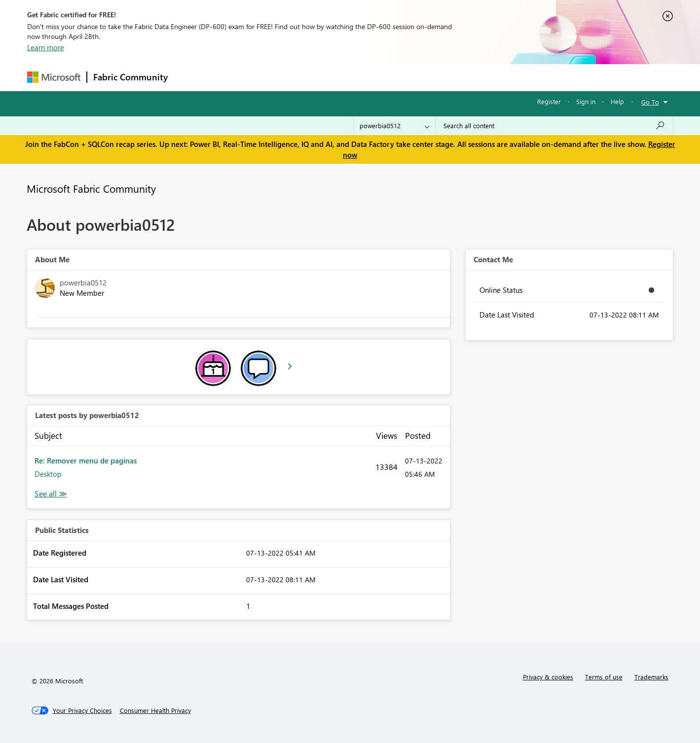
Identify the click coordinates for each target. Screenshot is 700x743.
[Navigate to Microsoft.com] (54, 77)
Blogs (362, 77)
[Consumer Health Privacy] (155, 710)
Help (617, 101)
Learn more (46, 47)
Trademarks (651, 677)
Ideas (274, 77)
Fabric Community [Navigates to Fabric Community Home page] (130, 77)
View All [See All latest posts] (51, 494)
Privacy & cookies (548, 677)
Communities (318, 77)
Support (442, 77)
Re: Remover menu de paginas (86, 460)
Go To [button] (650, 102)
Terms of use (604, 677)
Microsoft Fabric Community (91, 188)
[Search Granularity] (394, 126)
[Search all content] (554, 126)
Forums (190, 77)
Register (549, 101)
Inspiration (234, 77)
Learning (400, 77)
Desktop (48, 474)
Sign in (586, 101)
